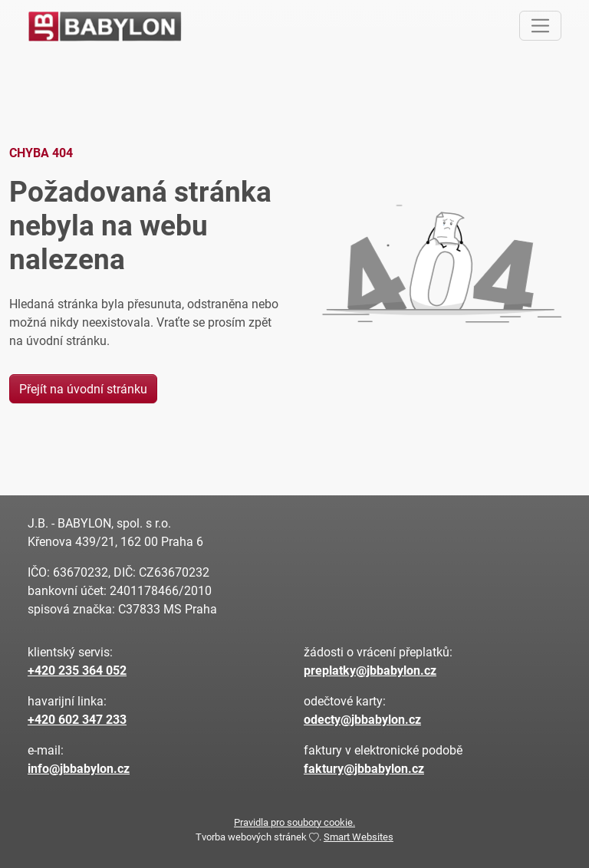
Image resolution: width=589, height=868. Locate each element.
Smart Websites (359, 836)
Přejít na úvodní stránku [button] (83, 388)
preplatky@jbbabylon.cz (370, 670)
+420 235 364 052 (77, 670)
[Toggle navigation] (540, 26)
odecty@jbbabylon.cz (362, 719)
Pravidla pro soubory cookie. (294, 822)
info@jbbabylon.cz (79, 768)
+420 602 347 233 (77, 719)
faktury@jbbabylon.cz (364, 768)
